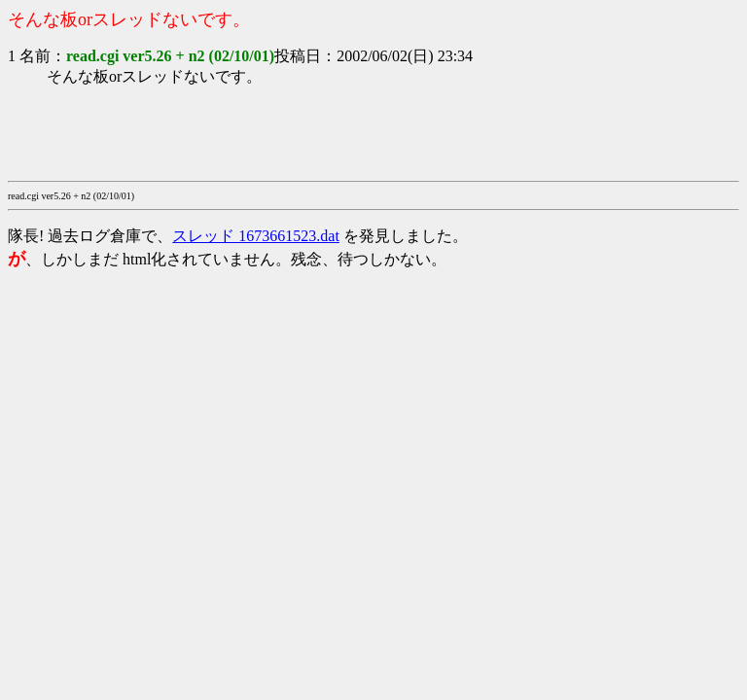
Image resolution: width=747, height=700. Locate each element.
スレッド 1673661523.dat (256, 236)
